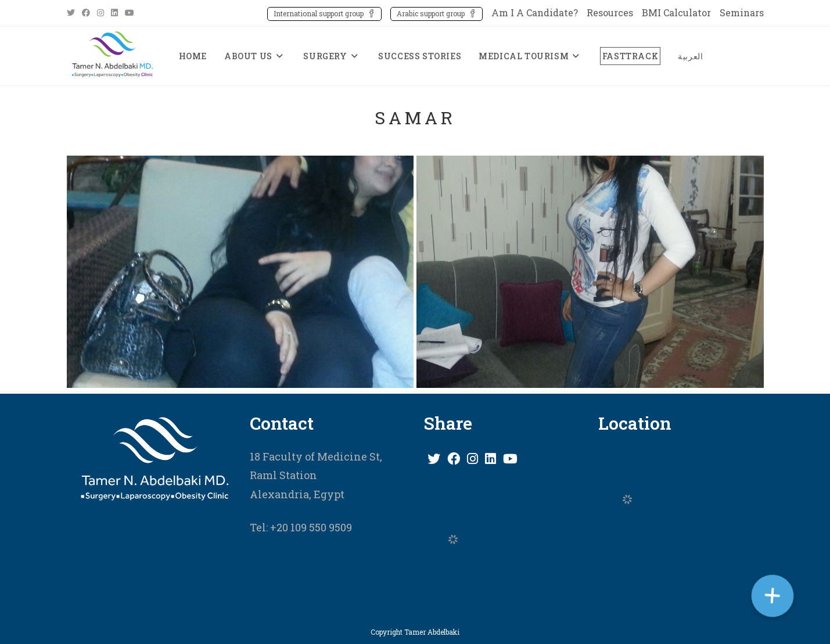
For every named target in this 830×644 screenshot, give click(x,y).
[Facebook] (454, 459)
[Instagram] (473, 459)
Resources (610, 12)
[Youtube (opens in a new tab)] (130, 13)
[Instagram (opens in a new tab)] (100, 13)
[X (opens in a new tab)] (73, 13)
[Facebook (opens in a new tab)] (86, 13)
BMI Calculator (676, 12)
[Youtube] (510, 459)
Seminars (742, 12)
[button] (772, 595)
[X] (434, 459)
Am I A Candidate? (535, 12)
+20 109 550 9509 (310, 527)
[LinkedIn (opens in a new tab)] (114, 13)
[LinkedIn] (491, 459)
